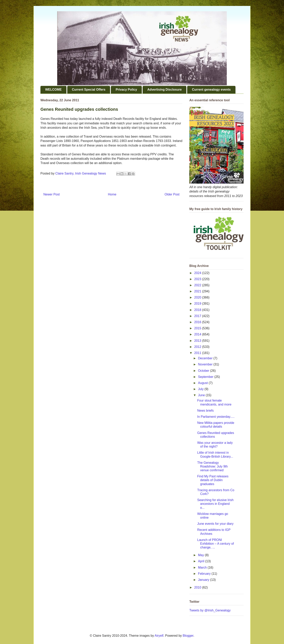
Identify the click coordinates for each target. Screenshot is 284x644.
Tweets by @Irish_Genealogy (210, 610)
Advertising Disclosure (164, 90)
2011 (198, 353)
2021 (198, 291)
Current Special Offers (89, 90)
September (206, 377)
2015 (198, 328)
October (204, 371)
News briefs (206, 411)
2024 (198, 273)
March (203, 567)
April (202, 561)
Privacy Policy (126, 90)
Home (112, 194)
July (201, 389)
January (204, 580)
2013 (198, 341)
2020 (198, 297)
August (203, 383)
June (202, 395)
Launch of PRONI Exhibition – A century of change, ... (216, 544)
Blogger (188, 636)
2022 (198, 285)
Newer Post (52, 194)
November (206, 364)
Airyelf (159, 636)
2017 (198, 316)
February (205, 574)
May (201, 555)
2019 (198, 304)
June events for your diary (215, 524)
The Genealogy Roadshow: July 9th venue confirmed (213, 466)
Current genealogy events (211, 90)
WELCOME (53, 90)
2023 (198, 279)
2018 (198, 310)
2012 (198, 347)
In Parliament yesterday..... (216, 417)
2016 (198, 322)
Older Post (172, 194)
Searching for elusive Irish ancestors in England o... (215, 504)
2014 (198, 334)
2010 (198, 587)
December (206, 358)
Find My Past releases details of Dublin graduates (213, 480)
